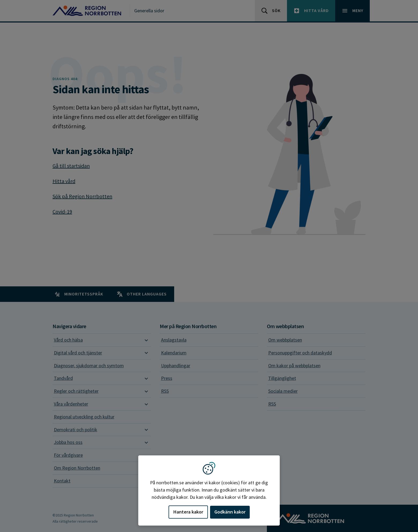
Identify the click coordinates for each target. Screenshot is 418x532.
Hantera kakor (188, 512)
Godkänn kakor (230, 512)
